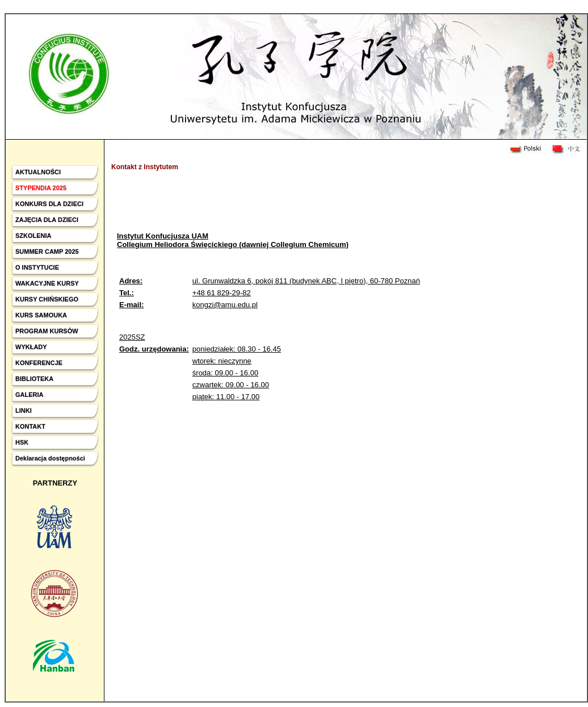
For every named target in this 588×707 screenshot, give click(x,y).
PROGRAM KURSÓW (47, 331)
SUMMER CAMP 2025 (47, 252)
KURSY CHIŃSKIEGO (47, 299)
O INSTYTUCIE (37, 267)
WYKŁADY (31, 347)
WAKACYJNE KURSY (47, 283)
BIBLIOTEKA (34, 379)
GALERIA (30, 395)
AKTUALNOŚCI (38, 172)
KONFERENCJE (39, 363)
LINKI (24, 411)
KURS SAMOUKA (41, 315)
